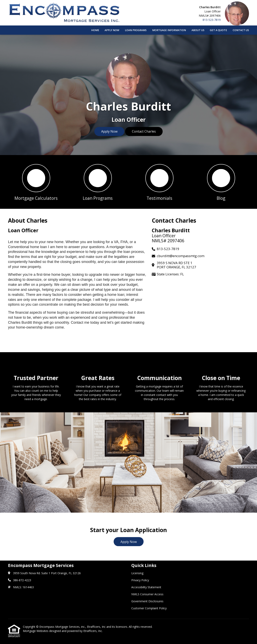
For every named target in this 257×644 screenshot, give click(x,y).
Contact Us (241, 30)
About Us (198, 30)
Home (95, 30)
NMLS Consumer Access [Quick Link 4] (147, 594)
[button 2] (98, 182)
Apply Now (112, 30)
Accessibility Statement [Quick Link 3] (146, 587)
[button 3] (159, 182)
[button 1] (36, 182)
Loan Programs (136, 30)
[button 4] (221, 182)
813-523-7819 (212, 20)
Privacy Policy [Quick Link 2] (140, 580)
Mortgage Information (169, 30)
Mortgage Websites (36, 631)
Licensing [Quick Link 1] (137, 573)
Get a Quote (218, 30)
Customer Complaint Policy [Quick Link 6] (149, 608)
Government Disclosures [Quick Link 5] (147, 601)
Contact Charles (144, 131)
